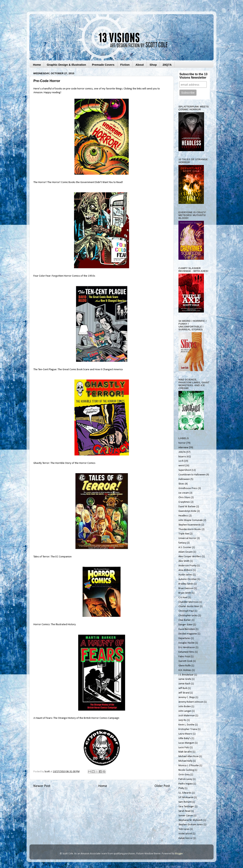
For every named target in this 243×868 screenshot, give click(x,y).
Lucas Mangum (186, 743)
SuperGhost (185, 470)
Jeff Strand (184, 693)
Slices (181, 484)
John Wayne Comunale (191, 520)
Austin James (185, 575)
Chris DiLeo (184, 498)
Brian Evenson (186, 588)
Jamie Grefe (185, 679)
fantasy (182, 543)
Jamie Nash (184, 684)
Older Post (162, 786)
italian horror (186, 838)
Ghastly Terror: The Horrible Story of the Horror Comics (64, 463)
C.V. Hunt (183, 598)
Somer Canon (186, 816)
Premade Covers (103, 65)
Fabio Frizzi (184, 657)
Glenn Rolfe (185, 666)
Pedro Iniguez (186, 784)
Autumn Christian (188, 579)
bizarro (182, 457)
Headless (183, 516)
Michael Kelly (185, 761)
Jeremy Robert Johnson (191, 702)
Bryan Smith (185, 593)
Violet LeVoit (185, 834)
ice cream (184, 493)
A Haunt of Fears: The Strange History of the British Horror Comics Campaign (76, 718)
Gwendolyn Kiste (187, 511)
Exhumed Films (186, 652)
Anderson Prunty (187, 566)
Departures (184, 638)
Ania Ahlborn (185, 570)
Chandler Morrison (189, 602)
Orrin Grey (184, 775)
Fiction (125, 65)
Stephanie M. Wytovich (191, 820)
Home (37, 65)
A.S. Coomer (185, 547)
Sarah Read (184, 811)
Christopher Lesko (188, 616)
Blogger (179, 854)
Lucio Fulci (184, 748)
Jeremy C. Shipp (187, 697)
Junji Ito (182, 720)
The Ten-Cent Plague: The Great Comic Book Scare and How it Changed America (78, 370)
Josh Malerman (187, 716)
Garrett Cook (185, 661)
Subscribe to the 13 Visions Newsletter (193, 76)
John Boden (185, 707)
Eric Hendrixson (187, 647)
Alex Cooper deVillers (190, 557)
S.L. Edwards (185, 793)
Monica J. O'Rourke (189, 766)
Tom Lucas (184, 829)
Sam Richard (185, 802)
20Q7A (167, 65)
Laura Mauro (185, 734)
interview (183, 448)
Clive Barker (185, 620)
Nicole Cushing (186, 770)
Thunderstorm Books (190, 529)
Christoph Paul (186, 611)
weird (181, 466)
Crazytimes (184, 502)
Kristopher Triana (188, 729)
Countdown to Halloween (192, 475)
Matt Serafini (185, 752)
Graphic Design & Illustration (66, 65)
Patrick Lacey (185, 779)
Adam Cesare (186, 552)
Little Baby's (185, 738)
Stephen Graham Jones (191, 825)
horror (182, 443)
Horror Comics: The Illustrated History (55, 625)
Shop (153, 65)
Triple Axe (184, 534)
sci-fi (181, 461)
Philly (181, 788)
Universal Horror (187, 538)
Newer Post (42, 786)
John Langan (185, 711)
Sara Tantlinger (186, 807)
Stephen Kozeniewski (190, 525)
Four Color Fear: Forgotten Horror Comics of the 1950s (64, 276)
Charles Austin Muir (189, 606)
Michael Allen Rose (189, 756)
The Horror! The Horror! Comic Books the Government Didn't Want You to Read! (78, 182)
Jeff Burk (183, 688)
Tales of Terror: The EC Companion (52, 557)
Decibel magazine (188, 634)
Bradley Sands (186, 584)
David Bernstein (187, 629)
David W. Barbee (187, 507)
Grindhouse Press (188, 488)
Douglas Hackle (187, 643)
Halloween (184, 479)
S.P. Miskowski (186, 797)
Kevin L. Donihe (186, 725)
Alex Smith (184, 561)
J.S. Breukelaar (186, 675)
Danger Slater (186, 625)
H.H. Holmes (185, 670)
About (140, 65)
